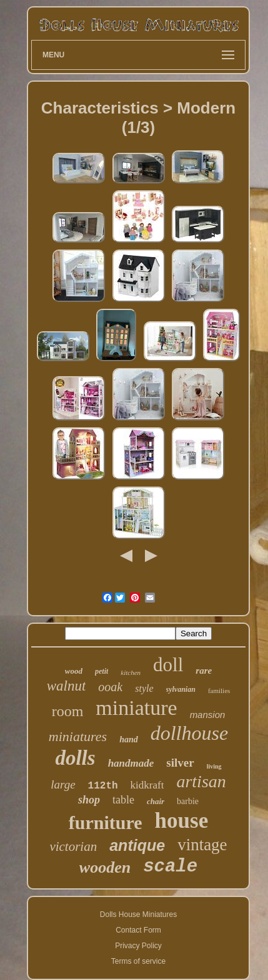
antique (137, 845)
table (123, 800)
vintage (202, 845)
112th (103, 786)
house (182, 821)
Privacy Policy (138, 946)
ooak (110, 687)
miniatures (78, 736)
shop (89, 800)
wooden (105, 867)
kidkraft (147, 785)
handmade (131, 763)
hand (129, 740)
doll (168, 665)
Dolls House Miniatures (138, 915)
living (214, 766)
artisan (201, 781)
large (63, 784)
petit (102, 671)
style (144, 688)
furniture (106, 822)
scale (170, 867)
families (219, 691)
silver (180, 763)
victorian (73, 847)
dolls (75, 758)
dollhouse (189, 733)
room (68, 711)
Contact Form (138, 930)
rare (204, 671)
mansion (208, 715)
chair (156, 801)
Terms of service (138, 961)
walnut (67, 686)
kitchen (131, 672)
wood (74, 671)
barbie (188, 801)
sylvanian (181, 689)
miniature (136, 708)
